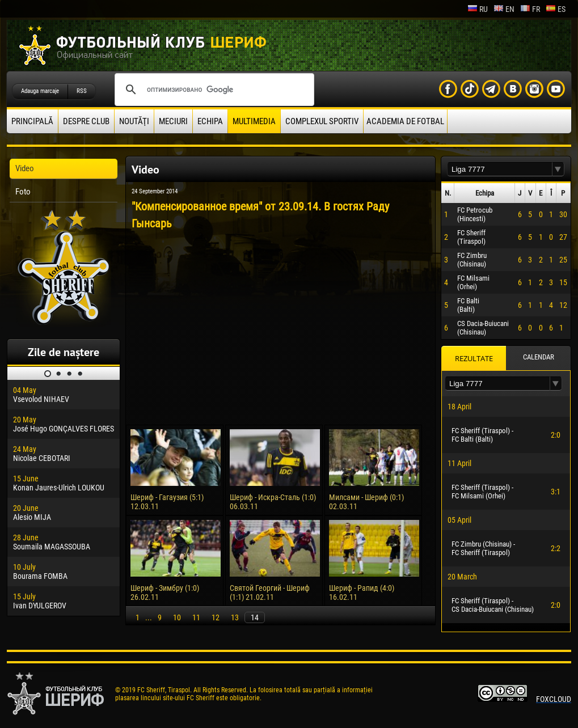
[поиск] (213, 90)
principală (32, 121)
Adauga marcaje (40, 91)
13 (235, 617)
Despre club (86, 121)
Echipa (210, 121)
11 (196, 617)
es (556, 9)
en (504, 9)
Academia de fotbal (405, 121)
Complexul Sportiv (322, 121)
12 (216, 617)
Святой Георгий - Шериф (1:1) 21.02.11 (270, 592)
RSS (82, 91)
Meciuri (173, 121)
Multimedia (254, 121)
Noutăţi (134, 121)
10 (177, 617)
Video (25, 168)
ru (478, 9)
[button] (558, 169)
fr (530, 9)
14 (255, 617)
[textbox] (500, 169)
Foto (23, 192)
